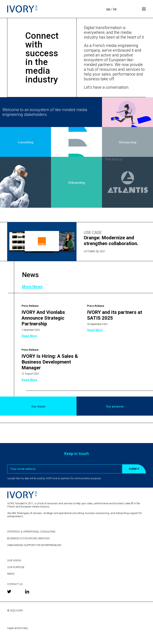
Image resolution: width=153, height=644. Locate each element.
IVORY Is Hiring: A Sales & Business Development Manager (50, 362)
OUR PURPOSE (16, 567)
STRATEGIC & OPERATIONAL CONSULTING (31, 532)
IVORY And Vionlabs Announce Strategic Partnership (43, 318)
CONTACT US (15, 584)
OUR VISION (14, 560)
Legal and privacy (17, 628)
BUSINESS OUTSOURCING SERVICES (28, 538)
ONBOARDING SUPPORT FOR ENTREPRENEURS (34, 545)
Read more (29, 336)
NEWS (11, 574)
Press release (30, 306)
